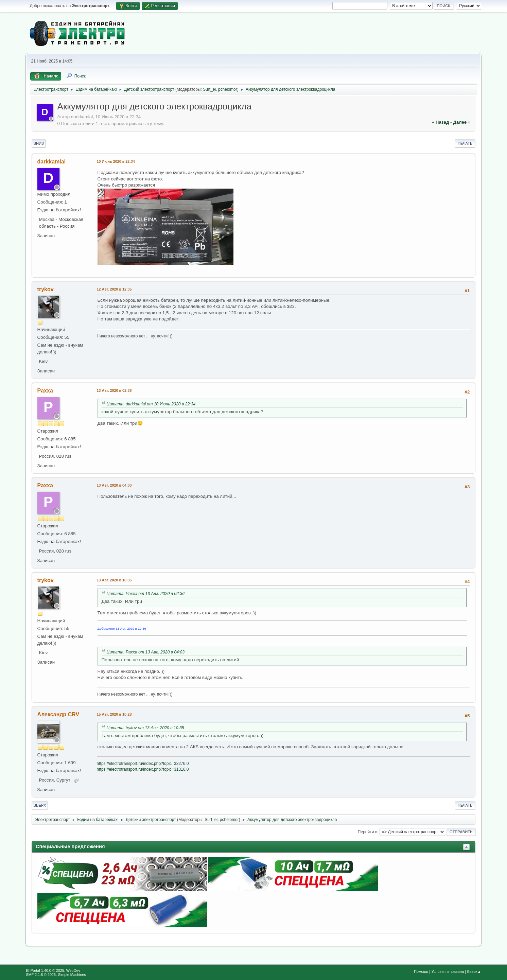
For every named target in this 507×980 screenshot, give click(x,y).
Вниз (39, 143)
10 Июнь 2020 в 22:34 (116, 161)
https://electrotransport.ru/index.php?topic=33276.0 (143, 764)
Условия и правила (448, 972)
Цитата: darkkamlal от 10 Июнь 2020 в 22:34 (151, 404)
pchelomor (228, 89)
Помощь (421, 972)
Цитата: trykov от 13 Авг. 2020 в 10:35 (145, 728)
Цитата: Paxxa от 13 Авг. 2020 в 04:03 (146, 652)
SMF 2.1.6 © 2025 (41, 975)
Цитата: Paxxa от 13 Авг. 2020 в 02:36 (146, 594)
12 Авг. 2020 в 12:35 (114, 289)
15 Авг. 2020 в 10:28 (114, 714)
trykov (46, 289)
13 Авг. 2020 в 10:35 (114, 580)
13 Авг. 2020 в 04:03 (114, 485)
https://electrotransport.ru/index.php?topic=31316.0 (143, 769)
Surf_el (209, 89)
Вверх (40, 805)
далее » (462, 122)
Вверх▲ (474, 972)
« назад (441, 122)
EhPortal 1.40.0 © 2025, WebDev (53, 970)
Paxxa (45, 391)
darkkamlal (52, 162)
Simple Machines (72, 975)
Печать (465, 143)
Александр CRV (58, 714)
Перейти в (368, 832)
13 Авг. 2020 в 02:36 (114, 390)
